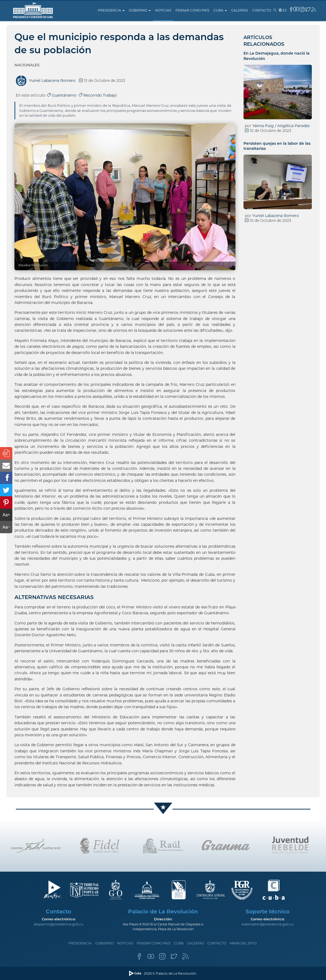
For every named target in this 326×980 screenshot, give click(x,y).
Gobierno (140, 10)
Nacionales (27, 65)
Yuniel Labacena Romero (276, 216)
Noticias (163, 10)
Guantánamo (63, 95)
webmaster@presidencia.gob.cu (267, 924)
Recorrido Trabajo (98, 95)
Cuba (220, 10)
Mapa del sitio (243, 943)
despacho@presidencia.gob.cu (59, 924)
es (283, 10)
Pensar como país (192, 10)
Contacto (262, 10)
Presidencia (111, 10)
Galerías (239, 10)
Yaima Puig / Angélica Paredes (281, 126)
